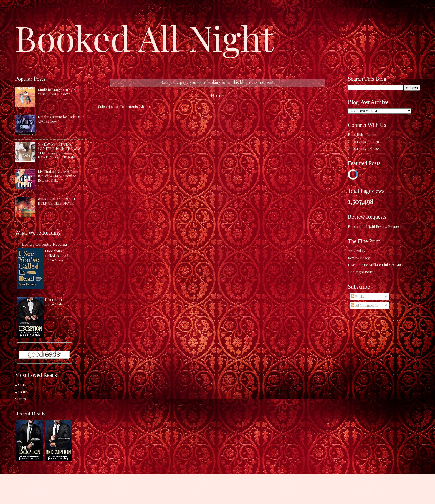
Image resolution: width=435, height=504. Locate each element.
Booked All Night (144, 37)
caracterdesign (214, 493)
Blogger (255, 493)
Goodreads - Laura (363, 141)
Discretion (53, 299)
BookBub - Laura (362, 134)
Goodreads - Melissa (365, 148)
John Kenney (56, 260)
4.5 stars (22, 391)
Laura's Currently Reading (44, 244)
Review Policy (359, 258)
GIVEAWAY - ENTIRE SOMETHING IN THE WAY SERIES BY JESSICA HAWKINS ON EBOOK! (59, 151)
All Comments (365, 305)
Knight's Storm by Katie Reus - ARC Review (62, 119)
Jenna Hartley (57, 304)
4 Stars (21, 385)
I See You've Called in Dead (57, 253)
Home (218, 95)
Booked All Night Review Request (374, 226)
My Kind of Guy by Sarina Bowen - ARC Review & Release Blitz (58, 176)
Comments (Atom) (135, 106)
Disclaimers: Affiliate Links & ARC (375, 265)
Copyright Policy (361, 272)
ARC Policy (356, 250)
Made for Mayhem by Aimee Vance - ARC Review (61, 92)
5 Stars (20, 399)
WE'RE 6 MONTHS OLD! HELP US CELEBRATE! (58, 201)
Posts (357, 296)
